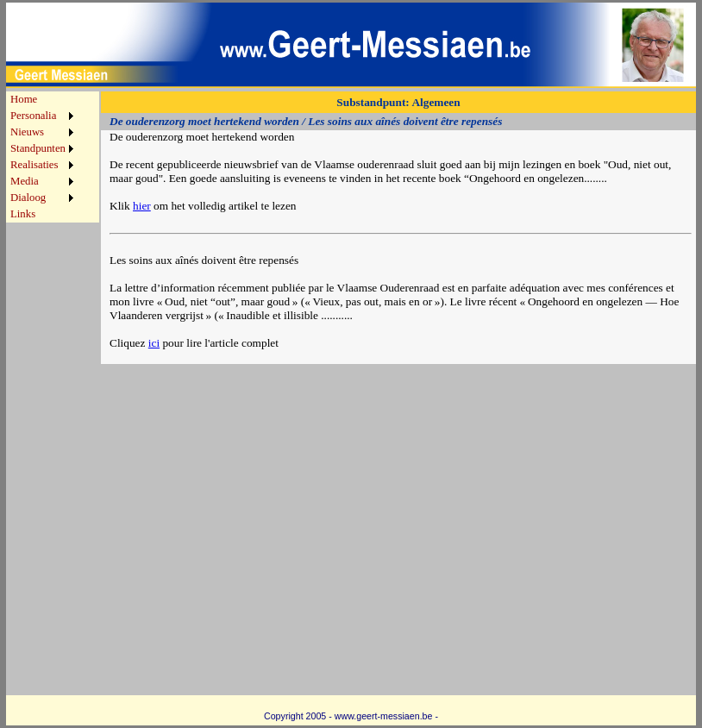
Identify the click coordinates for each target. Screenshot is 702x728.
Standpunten (38, 148)
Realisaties (34, 165)
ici (154, 343)
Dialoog (28, 198)
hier (142, 206)
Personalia (33, 116)
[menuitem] (42, 100)
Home (24, 99)
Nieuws (27, 132)
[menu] (42, 157)
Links (23, 214)
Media (25, 181)
